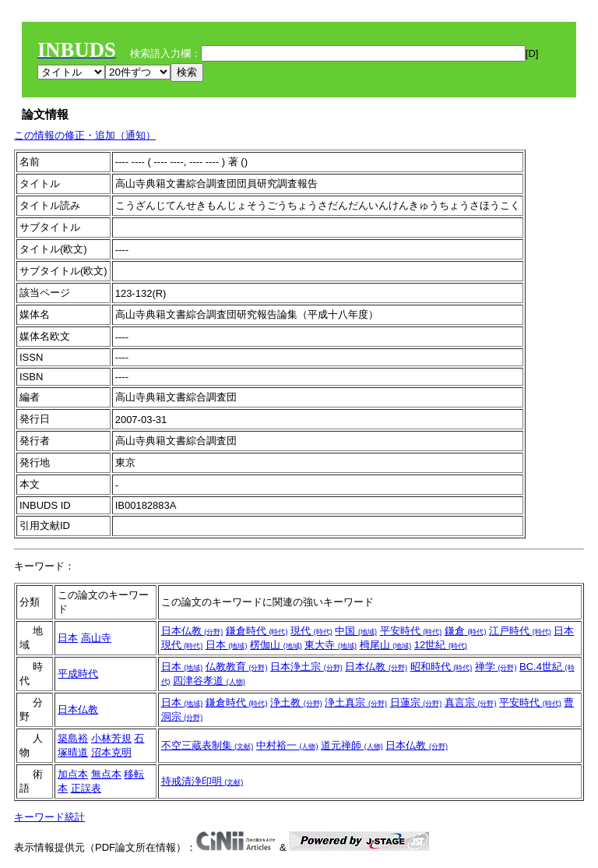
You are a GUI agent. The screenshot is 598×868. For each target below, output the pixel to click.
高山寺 (96, 638)
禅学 (496, 667)
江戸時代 (520, 631)
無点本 (106, 774)
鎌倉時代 (257, 631)
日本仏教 (192, 631)
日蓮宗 (416, 702)
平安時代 (411, 631)
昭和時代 (441, 667)
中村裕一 (287, 745)
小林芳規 (111, 738)
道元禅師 (352, 745)
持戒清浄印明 (202, 781)
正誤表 (86, 788)
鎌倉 (466, 631)
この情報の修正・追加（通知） (85, 135)
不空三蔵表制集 (208, 745)
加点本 (73, 774)
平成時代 (78, 674)
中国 (356, 631)
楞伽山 (276, 645)
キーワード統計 (49, 817)
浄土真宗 (356, 702)
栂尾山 (386, 645)
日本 (68, 638)
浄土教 (296, 702)
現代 (311, 631)
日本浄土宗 (306, 667)
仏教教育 (237, 667)
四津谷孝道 (209, 681)
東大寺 (331, 645)
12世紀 (441, 645)
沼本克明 (111, 752)
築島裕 (73, 738)
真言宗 (471, 702)
